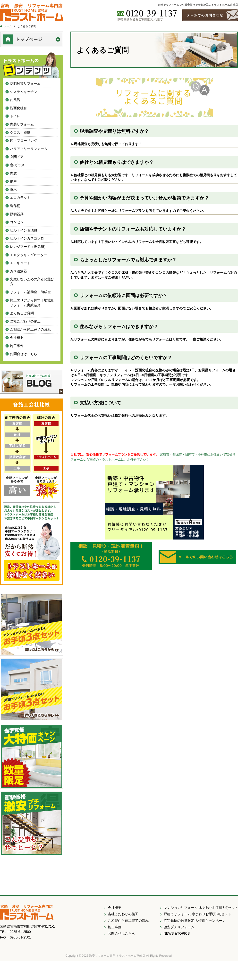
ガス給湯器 (18, 271)
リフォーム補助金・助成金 (30, 292)
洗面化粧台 (18, 108)
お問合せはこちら (24, 354)
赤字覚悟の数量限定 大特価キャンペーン (195, 921)
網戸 (13, 181)
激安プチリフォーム (179, 927)
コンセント (18, 222)
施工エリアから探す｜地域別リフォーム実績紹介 (32, 303)
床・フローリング (24, 141)
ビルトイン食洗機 (24, 230)
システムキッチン (24, 92)
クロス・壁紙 (20, 133)
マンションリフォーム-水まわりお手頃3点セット (201, 908)
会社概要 (17, 338)
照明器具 (17, 214)
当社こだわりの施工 (25, 321)
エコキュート (20, 263)
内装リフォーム (22, 124)
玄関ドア (17, 157)
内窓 (13, 173)
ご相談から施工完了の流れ (30, 329)
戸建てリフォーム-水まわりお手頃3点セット (197, 914)
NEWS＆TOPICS (177, 933)
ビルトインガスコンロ (27, 238)
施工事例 (17, 346)
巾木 (13, 190)
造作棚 (15, 206)
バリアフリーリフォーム (29, 149)
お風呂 (15, 100)
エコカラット (20, 198)
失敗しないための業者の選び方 (32, 282)
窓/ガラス (17, 165)
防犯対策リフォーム (25, 83)
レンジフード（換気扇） (29, 247)
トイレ (15, 116)
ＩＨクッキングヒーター (29, 255)
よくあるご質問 (22, 313)
